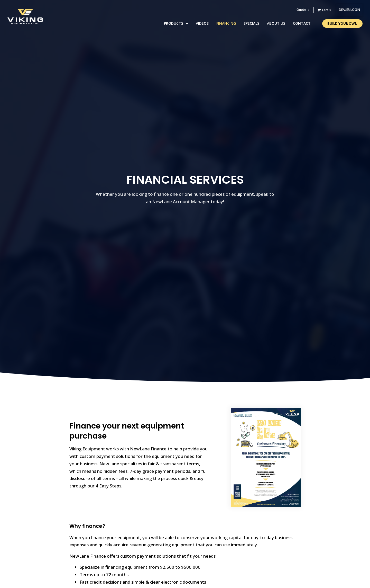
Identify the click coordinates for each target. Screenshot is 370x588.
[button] (349, 10)
